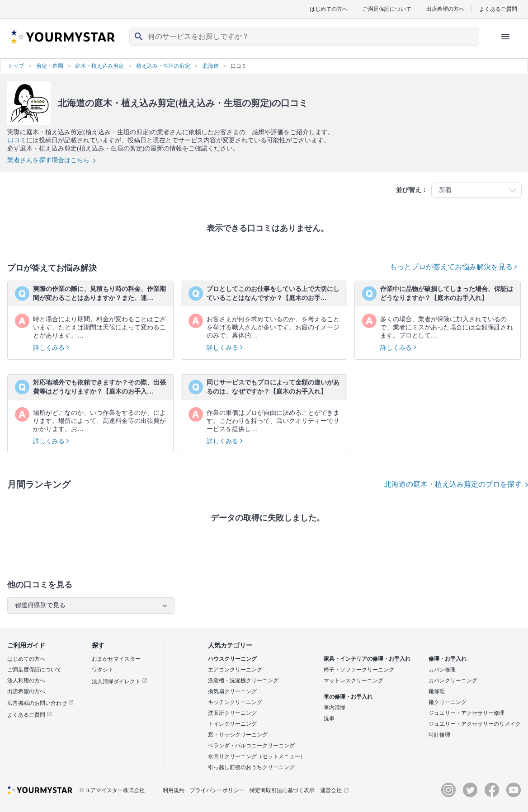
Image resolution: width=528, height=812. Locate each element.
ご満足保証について (387, 9)
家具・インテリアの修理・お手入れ (367, 659)
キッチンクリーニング (235, 702)
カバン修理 (442, 670)
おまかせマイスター (116, 659)
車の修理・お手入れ (348, 697)
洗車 (329, 718)
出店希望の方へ (445, 9)
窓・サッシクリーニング (238, 735)
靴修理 (437, 691)
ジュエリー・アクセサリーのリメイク (475, 724)
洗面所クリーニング (232, 713)
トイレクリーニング (232, 724)
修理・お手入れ (448, 659)
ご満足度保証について (34, 670)
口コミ (17, 140)
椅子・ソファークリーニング (359, 670)
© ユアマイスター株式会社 (112, 790)
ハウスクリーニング (232, 659)
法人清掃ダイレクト (120, 681)
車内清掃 (335, 708)
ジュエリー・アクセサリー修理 (467, 713)
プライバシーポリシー (217, 790)
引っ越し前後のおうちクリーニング (251, 767)
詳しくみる (51, 348)
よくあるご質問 (498, 9)
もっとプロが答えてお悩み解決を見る (453, 267)
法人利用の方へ (26, 681)
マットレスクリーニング (354, 681)
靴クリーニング (448, 702)
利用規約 (174, 790)
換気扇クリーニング (232, 691)
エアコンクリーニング (235, 670)
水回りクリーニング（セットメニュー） (257, 756)
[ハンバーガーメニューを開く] (505, 37)
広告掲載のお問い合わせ (40, 703)
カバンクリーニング (453, 681)
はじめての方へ (329, 9)
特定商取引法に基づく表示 (282, 790)
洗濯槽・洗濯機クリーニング (243, 681)
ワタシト (103, 670)
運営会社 (335, 790)
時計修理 (439, 735)
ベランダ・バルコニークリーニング (251, 746)
